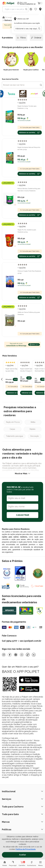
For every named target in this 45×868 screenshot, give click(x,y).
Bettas (33, 422)
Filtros (21, 38)
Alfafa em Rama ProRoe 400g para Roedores (29, 313)
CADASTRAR (23, 515)
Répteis (33, 429)
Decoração (35, 436)
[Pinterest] (16, 655)
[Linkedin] (34, 655)
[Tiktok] (28, 655)
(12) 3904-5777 (9, 641)
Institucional (22, 791)
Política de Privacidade (26, 849)
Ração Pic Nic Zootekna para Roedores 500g (27, 231)
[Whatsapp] (22, 655)
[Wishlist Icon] (36, 9)
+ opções (22, 103)
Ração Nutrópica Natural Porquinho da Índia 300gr (29, 148)
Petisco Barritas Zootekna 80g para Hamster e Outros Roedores (29, 190)
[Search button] (26, 9)
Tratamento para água (15, 436)
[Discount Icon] (31, 9)
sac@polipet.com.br (30, 641)
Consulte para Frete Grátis (30, 127)
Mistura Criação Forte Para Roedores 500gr (29, 272)
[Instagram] (4, 655)
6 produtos (7, 38)
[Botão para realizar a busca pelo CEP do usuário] (39, 29)
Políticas (22, 829)
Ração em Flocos (13, 422)
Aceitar (22, 855)
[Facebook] (10, 655)
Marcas (22, 822)
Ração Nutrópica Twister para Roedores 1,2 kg (27, 107)
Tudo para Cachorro (22, 807)
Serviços (22, 799)
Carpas (12, 429)
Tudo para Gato (22, 814)
